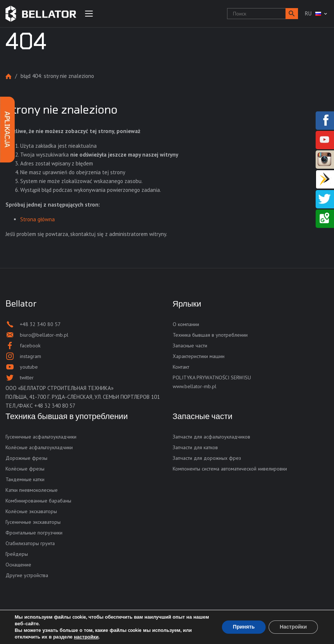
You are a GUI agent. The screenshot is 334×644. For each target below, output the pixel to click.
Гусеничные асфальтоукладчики (41, 437)
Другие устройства (27, 575)
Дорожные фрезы (26, 458)
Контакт (181, 367)
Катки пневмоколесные (32, 490)
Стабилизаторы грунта (30, 543)
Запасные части (190, 346)
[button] (292, 14)
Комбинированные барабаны (38, 501)
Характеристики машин (199, 356)
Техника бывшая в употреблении (210, 335)
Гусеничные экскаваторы (33, 522)
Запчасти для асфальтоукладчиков (211, 437)
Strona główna (8, 76)
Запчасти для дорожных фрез (207, 458)
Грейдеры (17, 554)
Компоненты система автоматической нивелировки (230, 469)
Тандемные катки (25, 479)
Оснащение (18, 565)
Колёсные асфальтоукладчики (39, 447)
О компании (186, 324)
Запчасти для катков (195, 447)
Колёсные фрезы (25, 469)
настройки (86, 637)
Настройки (293, 627)
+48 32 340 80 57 (55, 406)
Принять (244, 627)
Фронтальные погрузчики (34, 533)
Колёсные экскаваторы (31, 511)
